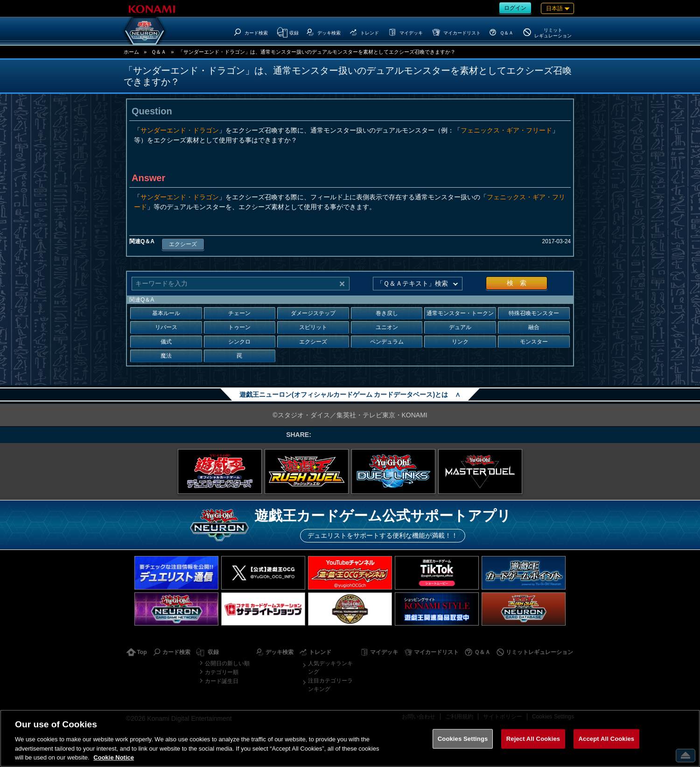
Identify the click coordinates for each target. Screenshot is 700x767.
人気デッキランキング (330, 668)
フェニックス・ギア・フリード (506, 130)
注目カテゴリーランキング (330, 685)
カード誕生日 (222, 681)
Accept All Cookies (607, 739)
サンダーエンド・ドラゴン (180, 130)
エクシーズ (183, 244)
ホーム (131, 52)
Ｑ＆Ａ (159, 52)
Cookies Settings (463, 739)
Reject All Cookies (533, 739)
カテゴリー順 (222, 672)
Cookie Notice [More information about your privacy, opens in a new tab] (114, 757)
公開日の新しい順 (227, 663)
